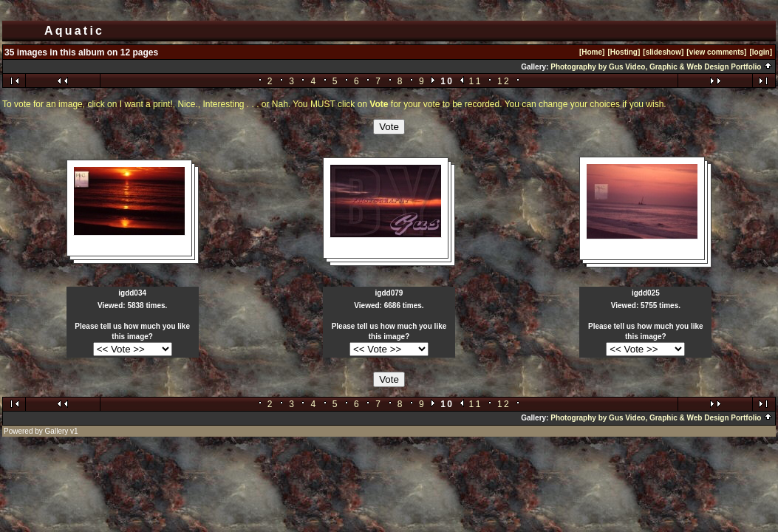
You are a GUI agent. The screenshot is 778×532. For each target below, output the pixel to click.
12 (504, 81)
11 (476, 81)
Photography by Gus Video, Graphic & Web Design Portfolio (662, 67)
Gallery (57, 431)
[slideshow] (663, 52)
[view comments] (716, 52)
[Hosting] (624, 52)
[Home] (592, 52)
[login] (761, 52)
